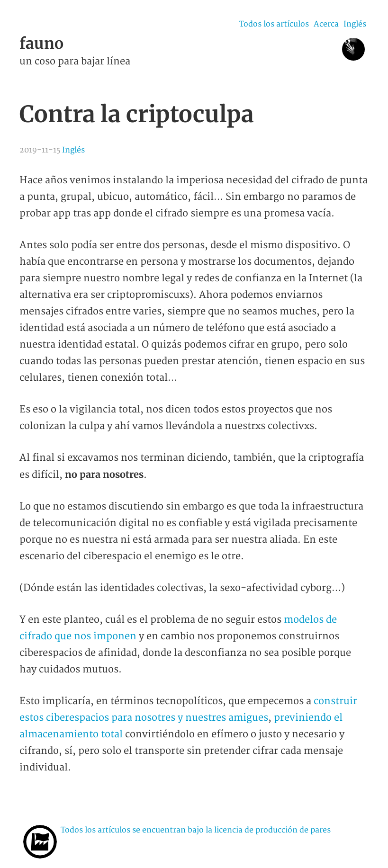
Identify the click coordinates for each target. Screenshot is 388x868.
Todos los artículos (274, 24)
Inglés (355, 24)
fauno (41, 44)
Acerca (326, 24)
